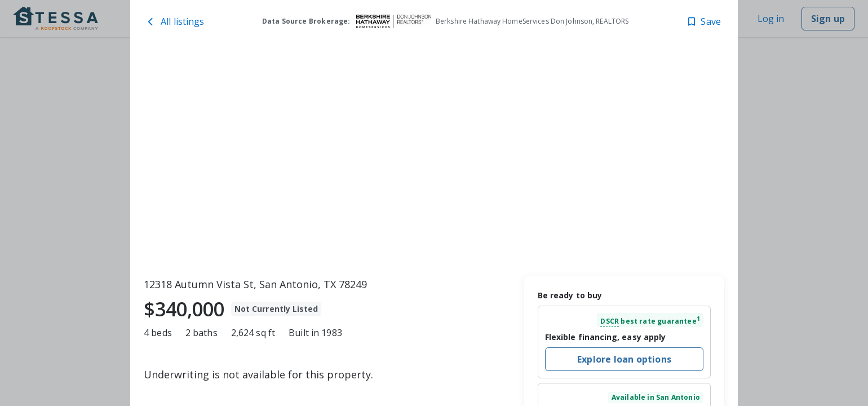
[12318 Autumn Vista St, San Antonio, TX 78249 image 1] (434, 158)
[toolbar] (434, 158)
